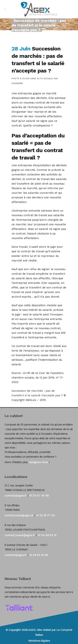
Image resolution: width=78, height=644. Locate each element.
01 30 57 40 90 (39, 495)
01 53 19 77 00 (45, 515)
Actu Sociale (45, 79)
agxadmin (17, 83)
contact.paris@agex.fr (19, 515)
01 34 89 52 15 (47, 535)
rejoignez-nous (38, 462)
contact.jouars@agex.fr (20, 535)
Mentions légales (39, 641)
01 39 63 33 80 (39, 555)
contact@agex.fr (16, 495)
